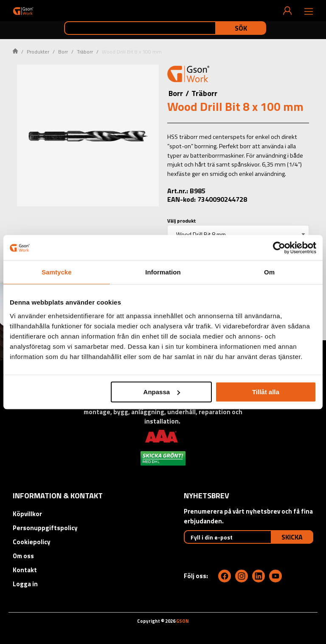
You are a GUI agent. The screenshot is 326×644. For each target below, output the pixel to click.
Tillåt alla (266, 392)
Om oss (23, 556)
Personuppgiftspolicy (45, 528)
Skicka (292, 537)
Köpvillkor (27, 514)
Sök (241, 28)
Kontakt (25, 570)
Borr (63, 52)
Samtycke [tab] (57, 272)
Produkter (38, 52)
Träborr (85, 52)
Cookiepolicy (32, 542)
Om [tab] (269, 272)
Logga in (25, 584)
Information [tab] (163, 272)
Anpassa (162, 392)
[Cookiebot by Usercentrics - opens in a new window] (279, 248)
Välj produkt (182, 221)
